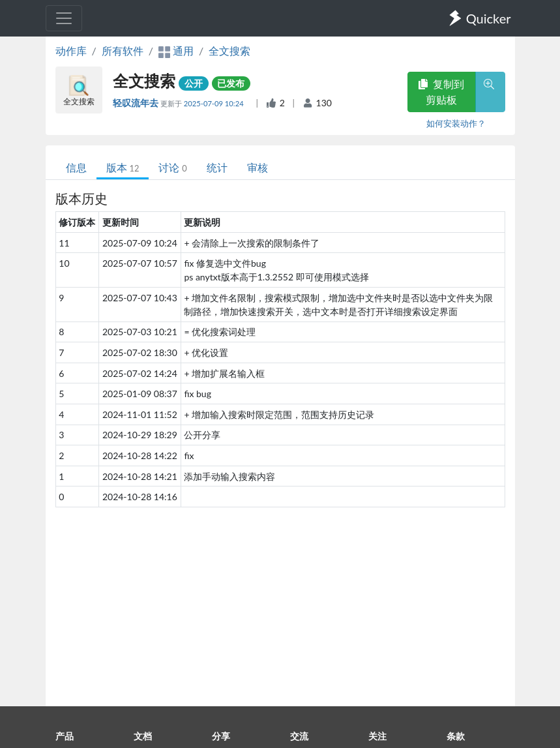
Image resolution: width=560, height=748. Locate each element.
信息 (76, 167)
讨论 (172, 167)
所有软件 (123, 51)
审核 (258, 167)
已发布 (231, 83)
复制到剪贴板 (441, 92)
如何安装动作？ (456, 123)
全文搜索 (229, 51)
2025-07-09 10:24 (215, 103)
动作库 (71, 51)
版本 (123, 167)
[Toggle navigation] (64, 18)
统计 (217, 167)
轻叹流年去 (137, 103)
